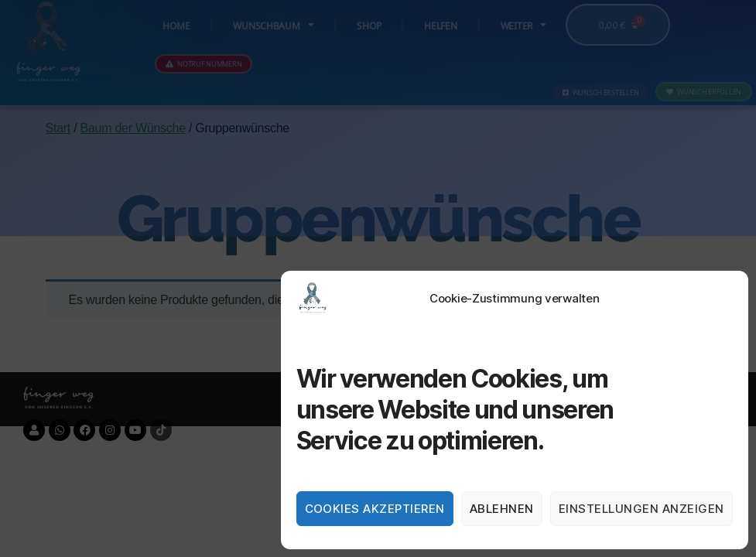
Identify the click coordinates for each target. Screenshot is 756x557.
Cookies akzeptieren (375, 509)
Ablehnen (502, 509)
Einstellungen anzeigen (641, 509)
